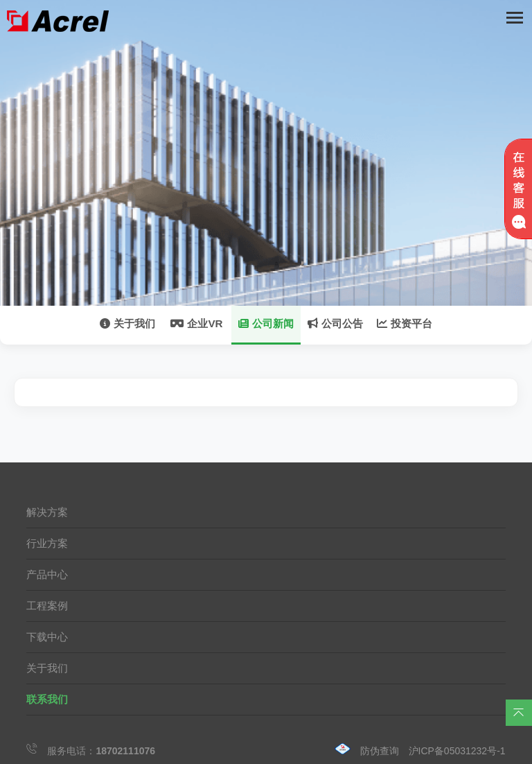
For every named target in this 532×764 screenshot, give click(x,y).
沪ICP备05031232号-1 (457, 751)
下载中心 (47, 637)
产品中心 (47, 574)
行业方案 (47, 543)
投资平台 (405, 323)
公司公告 (335, 323)
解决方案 (47, 512)
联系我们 (47, 699)
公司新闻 (266, 323)
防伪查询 (380, 751)
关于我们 (127, 323)
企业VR (196, 323)
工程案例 (47, 606)
